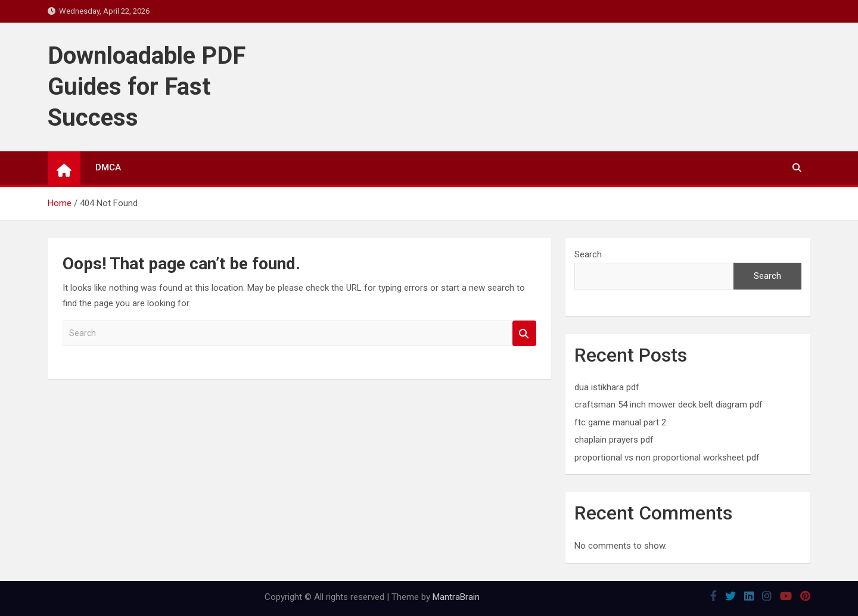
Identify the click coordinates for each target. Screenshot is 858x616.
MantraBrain (456, 597)
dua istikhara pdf (607, 387)
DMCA (108, 167)
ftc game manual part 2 (620, 422)
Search (524, 333)
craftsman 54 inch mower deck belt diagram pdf (669, 405)
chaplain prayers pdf (614, 440)
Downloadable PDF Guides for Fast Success (147, 87)
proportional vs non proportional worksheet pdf (667, 458)
